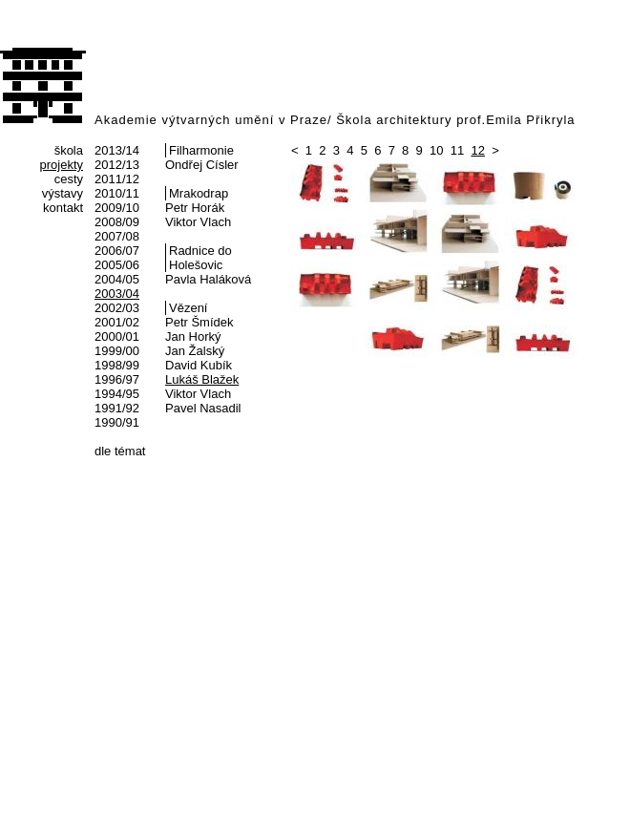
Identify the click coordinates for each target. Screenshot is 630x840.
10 (436, 150)
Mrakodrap (199, 193)
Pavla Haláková (208, 279)
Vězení (188, 308)
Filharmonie (201, 150)
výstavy (63, 193)
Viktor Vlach (198, 222)
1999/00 (117, 351)
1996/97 (117, 379)
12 (477, 150)
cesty (69, 179)
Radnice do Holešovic (200, 258)
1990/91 (117, 422)
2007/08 (117, 236)
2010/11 (117, 193)
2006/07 (117, 251)
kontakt (63, 208)
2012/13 (117, 165)
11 (457, 150)
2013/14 (117, 150)
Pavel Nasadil (203, 408)
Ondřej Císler (202, 165)
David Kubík (199, 365)
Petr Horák (195, 208)
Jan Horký (193, 336)
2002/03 (117, 308)
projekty (61, 165)
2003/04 (117, 294)
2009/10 (117, 208)
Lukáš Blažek (202, 379)
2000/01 (117, 336)
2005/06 (117, 265)
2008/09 (117, 222)
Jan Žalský (195, 351)
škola (69, 150)
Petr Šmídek (199, 322)
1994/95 (117, 394)
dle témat (120, 451)
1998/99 (117, 365)
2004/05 (117, 279)
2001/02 (117, 322)
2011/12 (117, 179)
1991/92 (117, 408)
